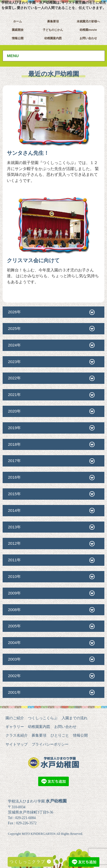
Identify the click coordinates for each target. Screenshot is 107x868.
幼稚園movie (88, 30)
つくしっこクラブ (30, 862)
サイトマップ (17, 744)
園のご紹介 (15, 718)
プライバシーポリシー (50, 744)
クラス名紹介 (17, 735)
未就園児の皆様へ (88, 21)
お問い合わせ (88, 38)
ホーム (18, 21)
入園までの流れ (75, 718)
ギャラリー (15, 727)
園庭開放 (18, 30)
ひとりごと (60, 735)
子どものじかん (53, 30)
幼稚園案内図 (53, 38)
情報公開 (18, 38)
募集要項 (53, 21)
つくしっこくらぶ (43, 718)
